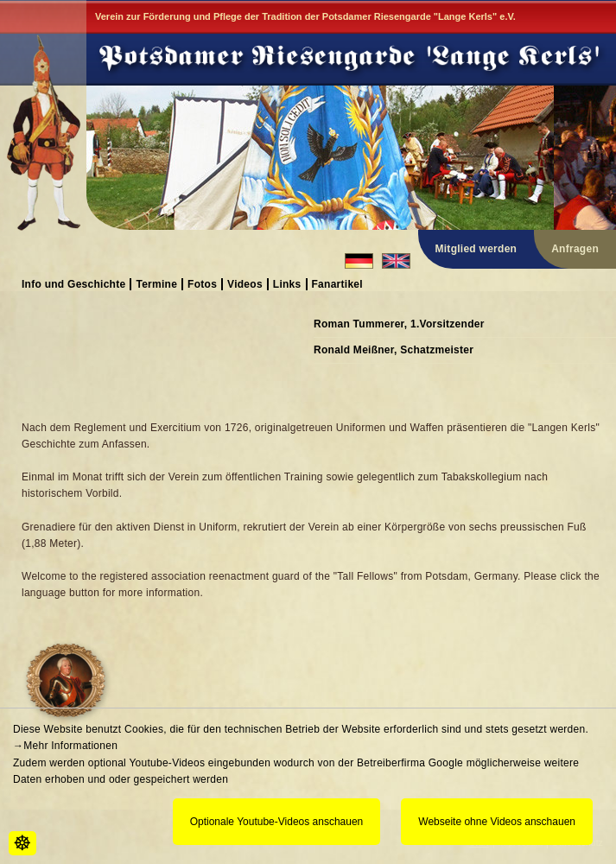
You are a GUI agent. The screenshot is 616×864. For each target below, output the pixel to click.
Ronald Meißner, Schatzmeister (394, 350)
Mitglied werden (476, 249)
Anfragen (575, 249)
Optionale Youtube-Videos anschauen (277, 822)
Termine (156, 284)
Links (287, 284)
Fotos (202, 284)
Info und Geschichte (73, 284)
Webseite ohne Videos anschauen (497, 822)
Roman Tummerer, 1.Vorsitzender (399, 324)
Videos (245, 284)
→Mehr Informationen (65, 746)
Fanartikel (337, 284)
